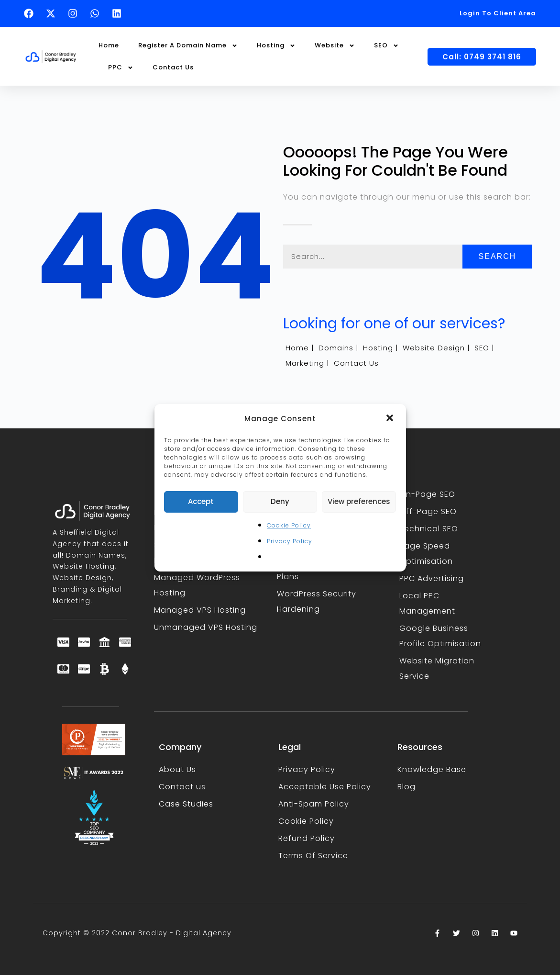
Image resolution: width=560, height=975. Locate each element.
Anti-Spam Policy (314, 804)
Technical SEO (429, 529)
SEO (386, 46)
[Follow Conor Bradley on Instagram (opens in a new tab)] (75, 13)
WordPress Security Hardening (317, 601)
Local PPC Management (427, 603)
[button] (391, 419)
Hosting (276, 46)
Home (109, 45)
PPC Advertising (432, 578)
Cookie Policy (289, 525)
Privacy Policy (290, 541)
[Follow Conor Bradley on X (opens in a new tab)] (53, 13)
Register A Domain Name (188, 46)
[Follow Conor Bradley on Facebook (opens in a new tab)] (31, 13)
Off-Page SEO (428, 511)
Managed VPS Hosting (200, 610)
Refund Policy (307, 838)
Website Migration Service (437, 668)
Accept (201, 501)
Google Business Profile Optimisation (440, 636)
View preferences (359, 501)
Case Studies (186, 804)
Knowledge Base (432, 769)
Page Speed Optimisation (426, 554)
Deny (280, 501)
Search (498, 256)
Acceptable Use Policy (325, 787)
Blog (406, 787)
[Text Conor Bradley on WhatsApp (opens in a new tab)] (97, 13)
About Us (177, 769)
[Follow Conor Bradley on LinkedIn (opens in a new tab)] (119, 13)
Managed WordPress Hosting (197, 585)
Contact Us (173, 67)
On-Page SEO (427, 494)
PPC (121, 68)
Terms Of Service (313, 856)
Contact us (182, 787)
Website (335, 46)
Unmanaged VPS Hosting (206, 627)
